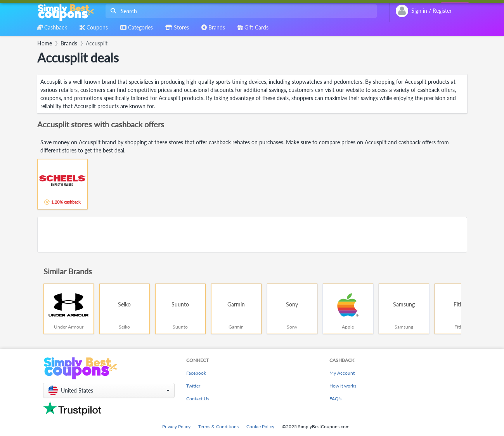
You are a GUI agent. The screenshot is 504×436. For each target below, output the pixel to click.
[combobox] (240, 11)
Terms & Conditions (218, 426)
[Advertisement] (252, 235)
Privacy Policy (176, 426)
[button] (109, 390)
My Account (342, 373)
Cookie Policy (260, 426)
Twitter (193, 386)
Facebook (196, 373)
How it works (343, 386)
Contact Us (198, 399)
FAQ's (335, 399)
